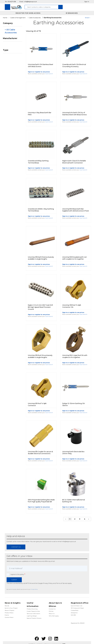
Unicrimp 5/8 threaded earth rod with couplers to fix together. (74, 258)
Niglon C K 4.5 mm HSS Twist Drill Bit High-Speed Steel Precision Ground (40, 307)
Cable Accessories (35, 18)
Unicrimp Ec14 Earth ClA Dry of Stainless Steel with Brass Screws (74, 114)
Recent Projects (9, 610)
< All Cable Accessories (11, 31)
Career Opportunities (33, 611)
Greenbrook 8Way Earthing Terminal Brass (38, 162)
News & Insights (13, 603)
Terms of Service (62, 583)
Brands (7, 606)
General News (9, 617)
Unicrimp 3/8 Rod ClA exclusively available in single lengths (40, 356)
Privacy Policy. (34, 589)
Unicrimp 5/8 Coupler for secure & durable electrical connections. (40, 453)
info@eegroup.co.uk (30, 2)
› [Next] (89, 519)
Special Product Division (34, 618)
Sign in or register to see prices (39, 72)
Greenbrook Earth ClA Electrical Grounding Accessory (74, 65)
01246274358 (12, 2)
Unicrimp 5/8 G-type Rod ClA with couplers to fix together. (75, 356)
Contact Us (52, 609)
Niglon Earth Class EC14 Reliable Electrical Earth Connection (74, 162)
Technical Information (33, 614)
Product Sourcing (32, 609)
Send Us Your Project (11, 608)
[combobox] (41, 7)
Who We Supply (54, 616)
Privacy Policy (48, 583)
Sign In (87, 2)
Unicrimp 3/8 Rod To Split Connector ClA (72, 306)
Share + (88, 18)
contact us (16, 547)
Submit (14, 580)
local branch (49, 74)
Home (5, 18)
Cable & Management (18, 18)
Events (7, 615)
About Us (52, 614)
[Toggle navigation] (7, 7)
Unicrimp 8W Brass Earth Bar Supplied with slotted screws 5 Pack (76, 210)
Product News (9, 613)
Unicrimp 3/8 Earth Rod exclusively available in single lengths (41, 258)
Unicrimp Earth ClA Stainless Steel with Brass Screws (40, 65)
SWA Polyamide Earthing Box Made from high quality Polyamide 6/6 (41, 501)
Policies (51, 611)
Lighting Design (32, 616)
